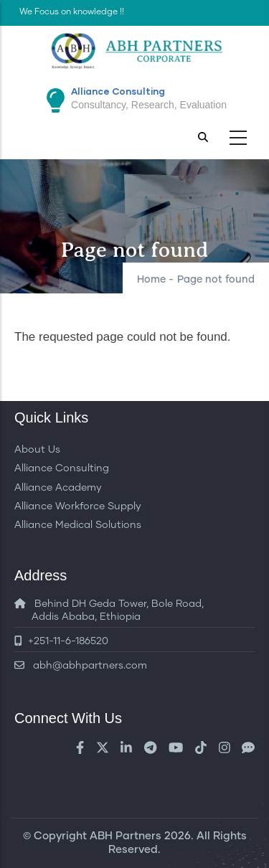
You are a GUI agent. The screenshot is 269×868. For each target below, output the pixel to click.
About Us (37, 450)
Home (151, 280)
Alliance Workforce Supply (78, 506)
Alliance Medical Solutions (78, 525)
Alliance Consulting (62, 468)
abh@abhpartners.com (81, 666)
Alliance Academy (58, 488)
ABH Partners (126, 836)
